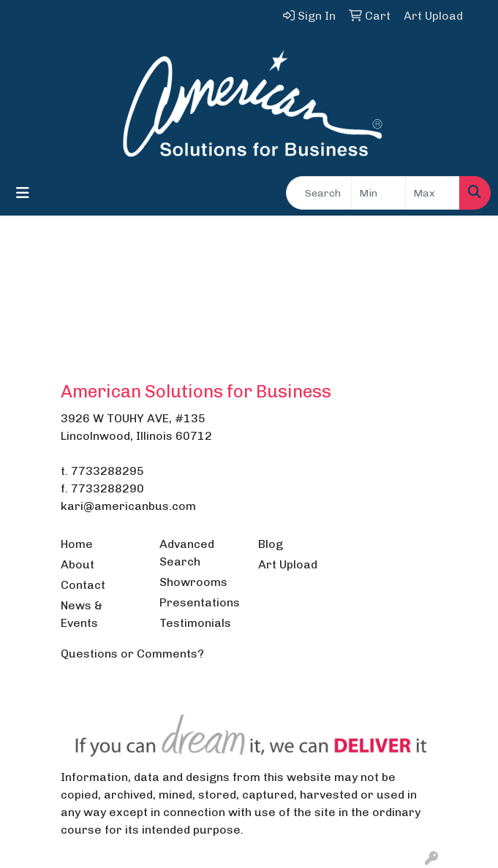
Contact (83, 585)
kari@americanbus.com (128, 506)
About (78, 564)
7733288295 (107, 471)
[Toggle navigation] (23, 193)
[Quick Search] (319, 193)
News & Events (82, 614)
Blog (271, 544)
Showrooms (193, 582)
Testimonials (195, 623)
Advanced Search (187, 553)
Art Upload (288, 564)
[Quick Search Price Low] (378, 193)
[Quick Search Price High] (433, 193)
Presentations (200, 602)
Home (77, 544)
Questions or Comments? (132, 654)
